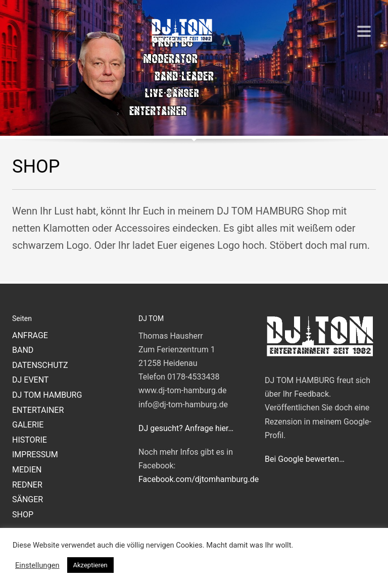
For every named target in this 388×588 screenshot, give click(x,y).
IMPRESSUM (35, 455)
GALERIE (28, 425)
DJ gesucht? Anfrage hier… (186, 428)
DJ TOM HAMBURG (47, 395)
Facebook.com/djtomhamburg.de (199, 479)
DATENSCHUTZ (40, 365)
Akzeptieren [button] (90, 565)
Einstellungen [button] (37, 565)
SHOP (23, 515)
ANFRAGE (30, 335)
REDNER (27, 485)
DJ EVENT (30, 380)
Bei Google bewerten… (305, 459)
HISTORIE (30, 440)
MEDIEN (27, 470)
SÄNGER (28, 499)
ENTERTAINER (38, 410)
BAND (23, 350)
